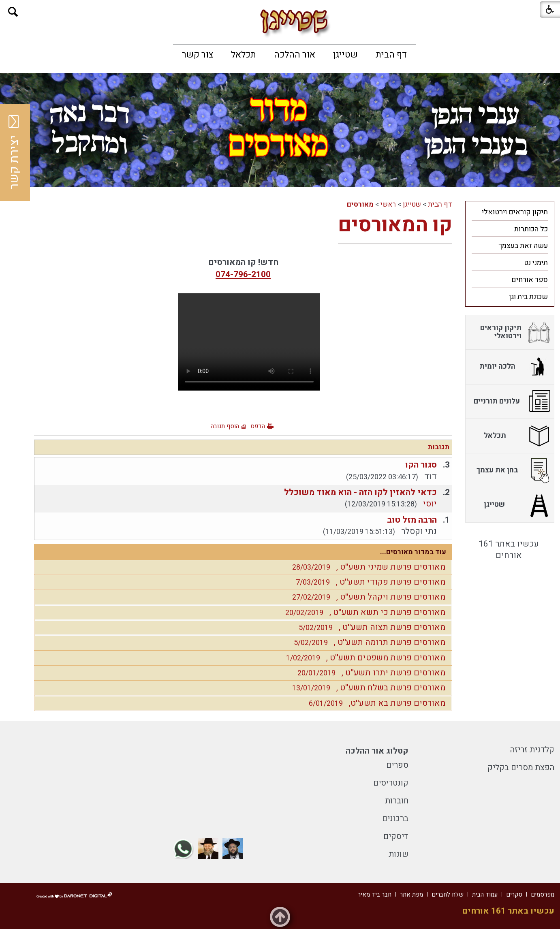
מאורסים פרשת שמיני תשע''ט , (367, 567)
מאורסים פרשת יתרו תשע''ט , (369, 673)
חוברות (397, 801)
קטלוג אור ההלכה (377, 751)
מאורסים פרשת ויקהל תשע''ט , (367, 597)
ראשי (388, 204)
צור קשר (198, 55)
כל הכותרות (531, 229)
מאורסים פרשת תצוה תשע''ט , (370, 627)
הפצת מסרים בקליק (521, 768)
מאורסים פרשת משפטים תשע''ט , (364, 658)
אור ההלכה (295, 55)
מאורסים (360, 204)
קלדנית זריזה (532, 750)
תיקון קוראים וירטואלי (515, 212)
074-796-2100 (243, 274)
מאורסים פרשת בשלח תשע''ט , (367, 688)
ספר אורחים (530, 280)
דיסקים (396, 836)
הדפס (258, 426)
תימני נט (536, 263)
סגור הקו (421, 465)
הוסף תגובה (225, 426)
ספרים (397, 765)
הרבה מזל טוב (412, 520)
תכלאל (244, 55)
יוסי (430, 504)
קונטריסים (391, 783)
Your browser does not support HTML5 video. (249, 342)
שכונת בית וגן (528, 297)
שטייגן (345, 55)
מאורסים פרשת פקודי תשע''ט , (369, 582)
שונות (399, 854)
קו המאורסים (395, 225)
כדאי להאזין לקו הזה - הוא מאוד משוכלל (360, 492)
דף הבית (391, 55)
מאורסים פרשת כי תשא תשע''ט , (363, 612)
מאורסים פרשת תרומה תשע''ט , (368, 642)
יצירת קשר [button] (14, 152)
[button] (13, 12)
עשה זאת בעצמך (523, 246)
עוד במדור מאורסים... (413, 552)
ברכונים (395, 819)
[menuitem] (391, 55)
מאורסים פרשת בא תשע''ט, (375, 703)
